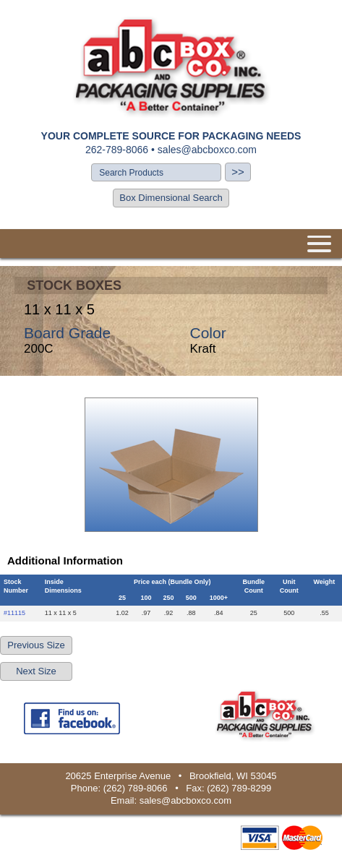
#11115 (14, 613)
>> (238, 172)
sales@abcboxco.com (207, 150)
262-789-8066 (117, 150)
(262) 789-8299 (239, 788)
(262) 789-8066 (136, 788)
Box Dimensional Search (171, 198)
